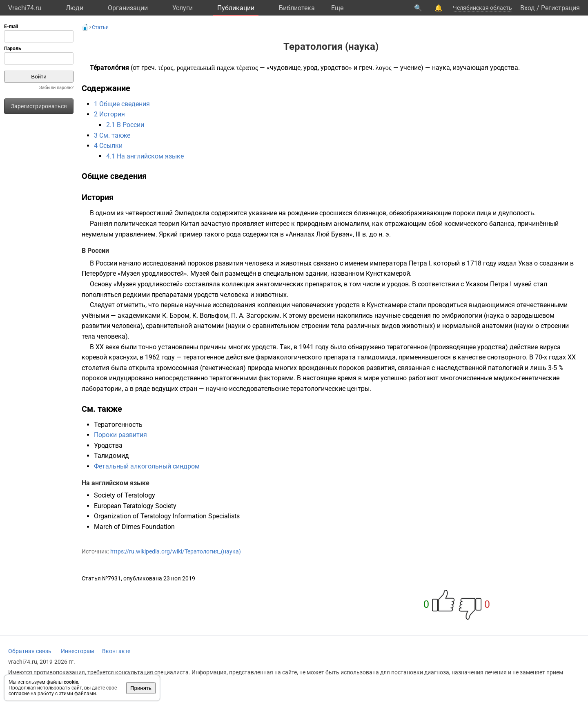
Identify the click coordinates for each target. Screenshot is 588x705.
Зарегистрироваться (39, 106)
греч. (149, 68)
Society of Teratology (125, 495)
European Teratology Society (135, 506)
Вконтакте (116, 651)
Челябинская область (482, 8)
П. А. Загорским (255, 316)
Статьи (100, 27)
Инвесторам (77, 651)
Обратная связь (30, 651)
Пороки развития (120, 435)
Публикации (236, 8)
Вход (528, 8)
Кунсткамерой (388, 273)
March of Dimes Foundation (134, 527)
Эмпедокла (192, 213)
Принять (141, 688)
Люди (75, 8)
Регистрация (560, 8)
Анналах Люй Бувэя (319, 234)
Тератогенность (118, 425)
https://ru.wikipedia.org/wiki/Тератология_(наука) (176, 551)
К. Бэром (176, 316)
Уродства (108, 445)
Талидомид (111, 456)
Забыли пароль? (56, 88)
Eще (337, 8)
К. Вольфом (210, 316)
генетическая (223, 368)
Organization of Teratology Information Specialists (167, 516)
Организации (128, 8)
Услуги (183, 8)
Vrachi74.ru (25, 8)
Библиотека (297, 8)
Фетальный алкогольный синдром (147, 466)
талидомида (376, 357)
